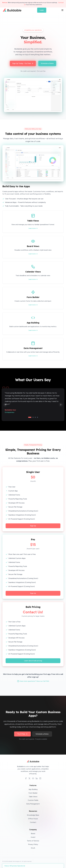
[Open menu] (62, 10)
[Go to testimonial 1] (30, 417)
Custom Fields (33, 800)
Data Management (33, 804)
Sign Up (33, 526)
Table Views (33, 797)
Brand (33, 834)
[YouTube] (33, 778)
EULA (33, 848)
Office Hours (33, 819)
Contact (33, 822)
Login (42, 10)
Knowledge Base (33, 815)
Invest (33, 837)
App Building (33, 789)
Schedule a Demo (42, 734)
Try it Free (22, 734)
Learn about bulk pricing (33, 661)
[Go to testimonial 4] (37, 417)
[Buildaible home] (33, 761)
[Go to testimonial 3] (35, 417)
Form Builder (33, 793)
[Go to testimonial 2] (33, 417)
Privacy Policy (33, 844)
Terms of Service (33, 841)
